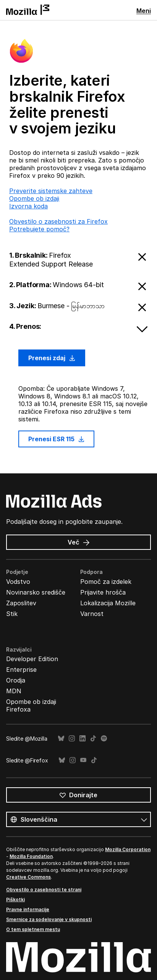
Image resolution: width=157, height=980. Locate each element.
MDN (14, 691)
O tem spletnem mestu (33, 929)
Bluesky (61, 739)
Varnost (92, 614)
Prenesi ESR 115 (56, 439)
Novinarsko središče (36, 592)
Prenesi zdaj (52, 358)
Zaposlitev (21, 603)
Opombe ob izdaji (34, 198)
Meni (144, 11)
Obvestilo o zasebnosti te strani (44, 890)
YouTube (83, 760)
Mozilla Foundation (31, 856)
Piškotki (15, 900)
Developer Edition (32, 659)
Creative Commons (28, 877)
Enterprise (21, 670)
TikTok (93, 739)
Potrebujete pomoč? (39, 229)
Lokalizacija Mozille (108, 603)
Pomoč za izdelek (106, 582)
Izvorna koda (28, 206)
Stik (12, 614)
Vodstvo (18, 582)
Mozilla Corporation (128, 849)
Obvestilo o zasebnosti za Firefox (58, 221)
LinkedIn (83, 739)
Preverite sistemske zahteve (51, 191)
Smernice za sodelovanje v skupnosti (49, 919)
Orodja (16, 680)
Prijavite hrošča (103, 592)
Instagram (72, 739)
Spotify (104, 739)
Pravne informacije (28, 909)
